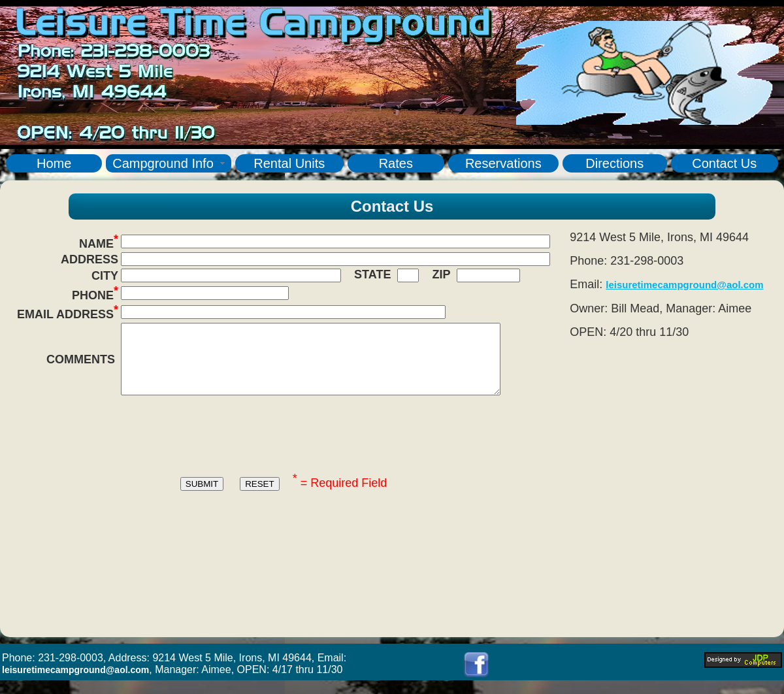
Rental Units (289, 163)
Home (54, 163)
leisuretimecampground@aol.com (684, 285)
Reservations (503, 163)
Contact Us (724, 163)
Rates (396, 163)
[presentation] (284, 449)
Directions (614, 163)
